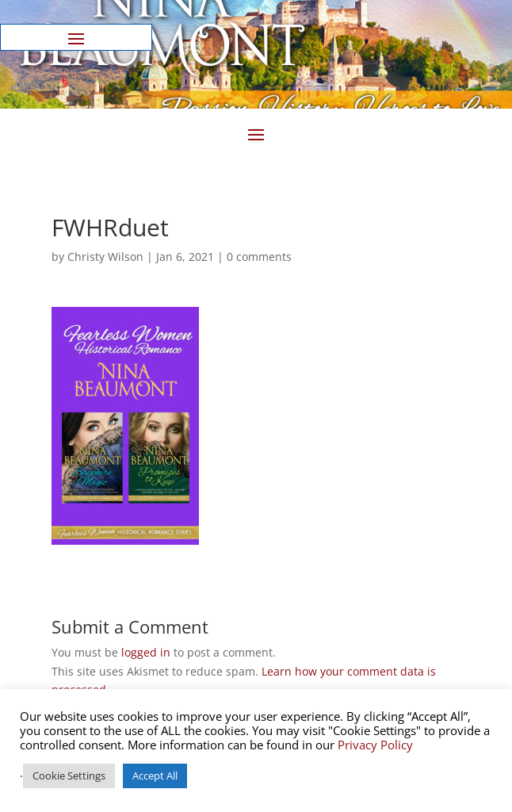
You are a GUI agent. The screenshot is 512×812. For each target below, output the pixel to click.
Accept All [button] (155, 776)
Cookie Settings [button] (69, 776)
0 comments (259, 257)
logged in (146, 652)
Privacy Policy (375, 745)
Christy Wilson (105, 257)
